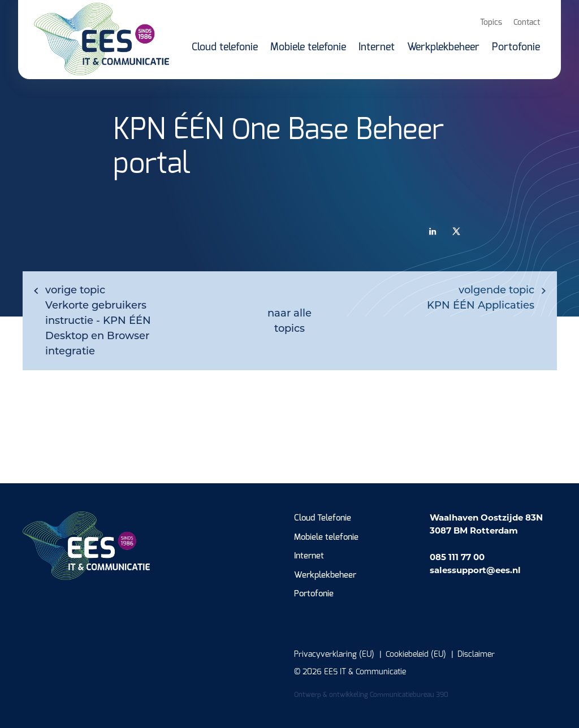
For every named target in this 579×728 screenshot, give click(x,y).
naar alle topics (289, 321)
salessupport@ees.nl (475, 570)
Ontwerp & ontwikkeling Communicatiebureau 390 (371, 695)
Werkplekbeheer (325, 575)
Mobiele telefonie (326, 537)
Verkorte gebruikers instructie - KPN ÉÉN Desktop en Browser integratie (98, 320)
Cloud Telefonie (323, 518)
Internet (309, 556)
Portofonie (314, 594)
